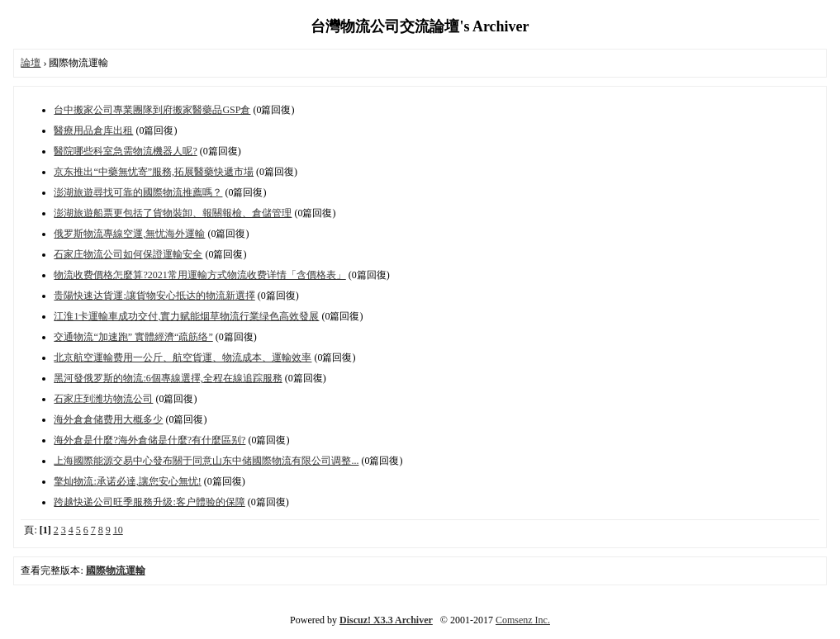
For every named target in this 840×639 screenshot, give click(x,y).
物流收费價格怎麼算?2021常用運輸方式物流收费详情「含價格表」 (199, 275)
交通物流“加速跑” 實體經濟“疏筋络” (133, 337)
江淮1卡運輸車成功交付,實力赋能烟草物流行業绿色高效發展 (186, 316)
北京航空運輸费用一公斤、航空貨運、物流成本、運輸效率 (183, 357)
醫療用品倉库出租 (93, 130)
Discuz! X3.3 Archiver (386, 620)
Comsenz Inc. (523, 620)
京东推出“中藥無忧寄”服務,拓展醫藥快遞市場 (154, 172)
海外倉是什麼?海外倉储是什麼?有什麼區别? (149, 440)
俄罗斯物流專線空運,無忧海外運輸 (129, 234)
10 (118, 530)
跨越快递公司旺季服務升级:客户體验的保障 (149, 502)
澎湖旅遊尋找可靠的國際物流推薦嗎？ (138, 192)
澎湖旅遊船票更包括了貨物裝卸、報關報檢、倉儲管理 (173, 213)
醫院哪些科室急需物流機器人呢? (125, 151)
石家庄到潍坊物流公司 (103, 399)
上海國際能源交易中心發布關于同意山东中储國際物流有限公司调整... (206, 461)
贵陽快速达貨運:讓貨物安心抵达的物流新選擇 (154, 296)
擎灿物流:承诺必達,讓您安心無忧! (127, 481)
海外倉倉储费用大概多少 (108, 419)
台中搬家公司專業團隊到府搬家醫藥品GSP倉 (152, 110)
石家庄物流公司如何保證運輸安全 (128, 254)
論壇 (31, 63)
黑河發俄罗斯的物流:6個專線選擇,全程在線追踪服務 (168, 378)
